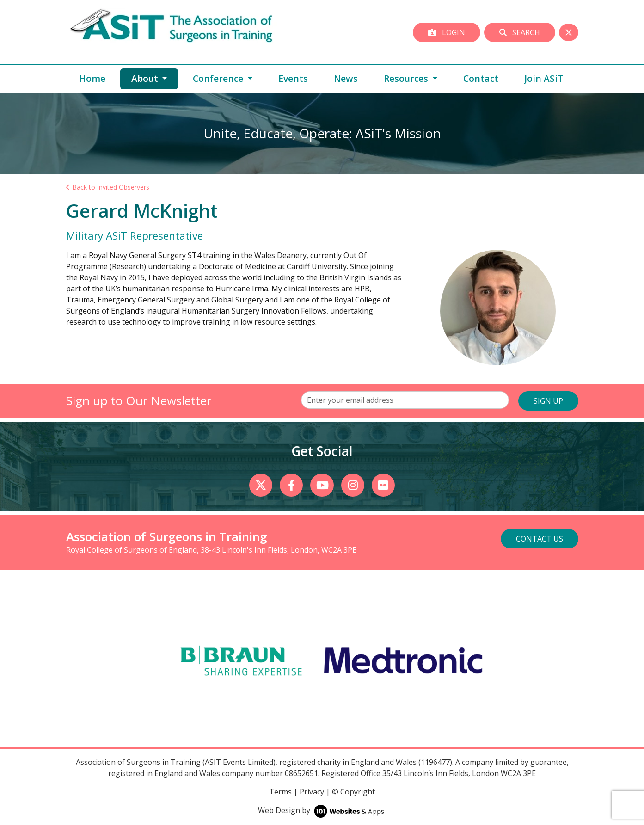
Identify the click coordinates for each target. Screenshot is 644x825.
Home (92, 78)
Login (447, 32)
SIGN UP (548, 401)
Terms (280, 792)
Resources (407, 78)
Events (293, 78)
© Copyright (353, 792)
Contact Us (540, 539)
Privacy (312, 792)
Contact (481, 78)
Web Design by (322, 810)
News (346, 78)
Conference (219, 78)
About (155, 78)
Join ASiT (544, 78)
